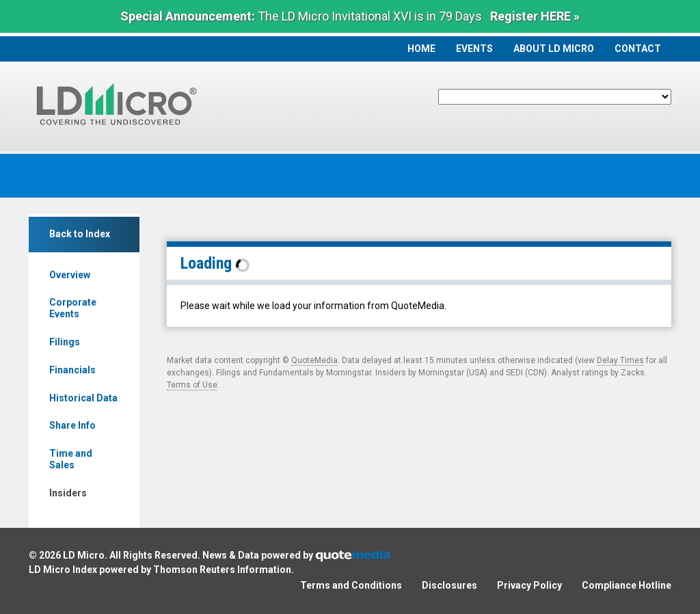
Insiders (68, 493)
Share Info (72, 425)
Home (421, 49)
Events (474, 49)
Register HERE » (535, 16)
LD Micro (84, 555)
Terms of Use (192, 385)
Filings (65, 342)
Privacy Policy (529, 585)
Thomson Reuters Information (222, 570)
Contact (638, 49)
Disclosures (449, 585)
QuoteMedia (314, 360)
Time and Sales (71, 459)
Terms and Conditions (351, 585)
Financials (72, 370)
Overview (70, 275)
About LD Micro (554, 49)
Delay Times (620, 360)
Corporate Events (73, 308)
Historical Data (83, 398)
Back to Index (80, 234)
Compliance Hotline (627, 585)
